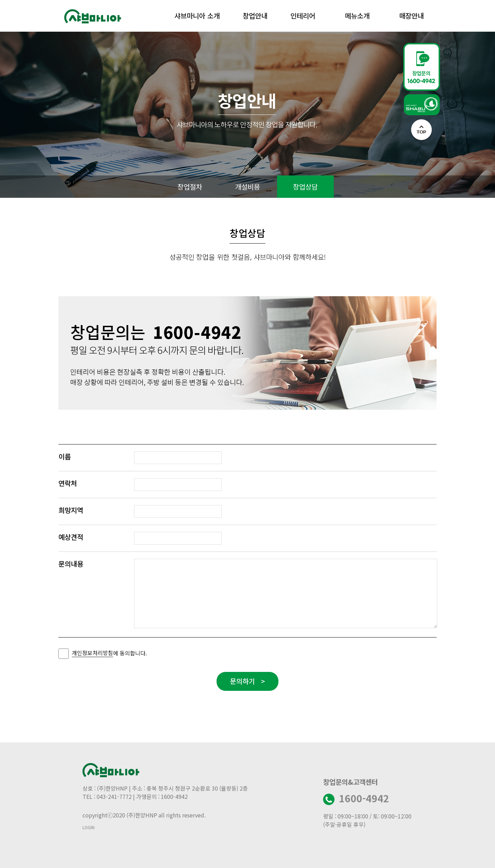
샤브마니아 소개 (197, 16)
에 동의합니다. (109, 653)
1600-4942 (364, 798)
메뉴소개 (357, 16)
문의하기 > (247, 681)
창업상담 (305, 187)
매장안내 (411, 16)
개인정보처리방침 (92, 653)
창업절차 (190, 187)
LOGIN (89, 827)
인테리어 (303, 16)
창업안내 (255, 16)
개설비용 (247, 187)
